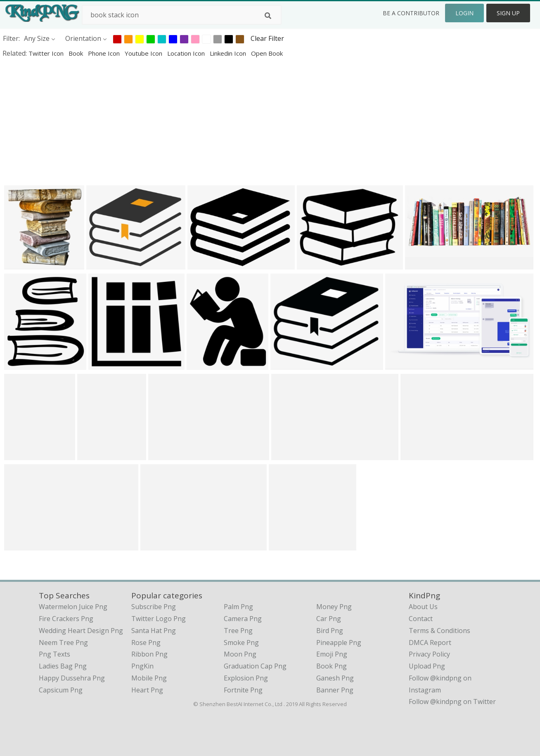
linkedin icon (229, 53)
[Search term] (182, 15)
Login (464, 13)
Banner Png (335, 690)
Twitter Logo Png (159, 619)
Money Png (334, 607)
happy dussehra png (72, 678)
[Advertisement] (248, 121)
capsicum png (61, 690)
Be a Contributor (411, 13)
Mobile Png (149, 678)
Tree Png (238, 631)
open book (267, 53)
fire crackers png (66, 619)
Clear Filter (267, 38)
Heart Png (147, 690)
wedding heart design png (81, 631)
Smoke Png (241, 643)
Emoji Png (332, 654)
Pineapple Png (339, 643)
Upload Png (427, 666)
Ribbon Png (149, 654)
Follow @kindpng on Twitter (452, 702)
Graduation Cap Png (255, 666)
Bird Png (330, 631)
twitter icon (47, 53)
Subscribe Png (154, 607)
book (77, 53)
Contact (421, 619)
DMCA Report (430, 643)
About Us (423, 607)
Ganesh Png (335, 678)
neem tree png (63, 643)
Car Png (329, 619)
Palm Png (238, 607)
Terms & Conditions (439, 631)
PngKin (142, 666)
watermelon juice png (73, 607)
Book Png (332, 666)
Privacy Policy (429, 654)
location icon (187, 53)
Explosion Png (246, 678)
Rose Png (146, 643)
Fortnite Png (243, 690)
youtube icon (144, 53)
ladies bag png (63, 666)
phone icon (105, 53)
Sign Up (508, 13)
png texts (54, 654)
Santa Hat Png (154, 631)
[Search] (268, 16)
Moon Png (240, 654)
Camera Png (243, 619)
